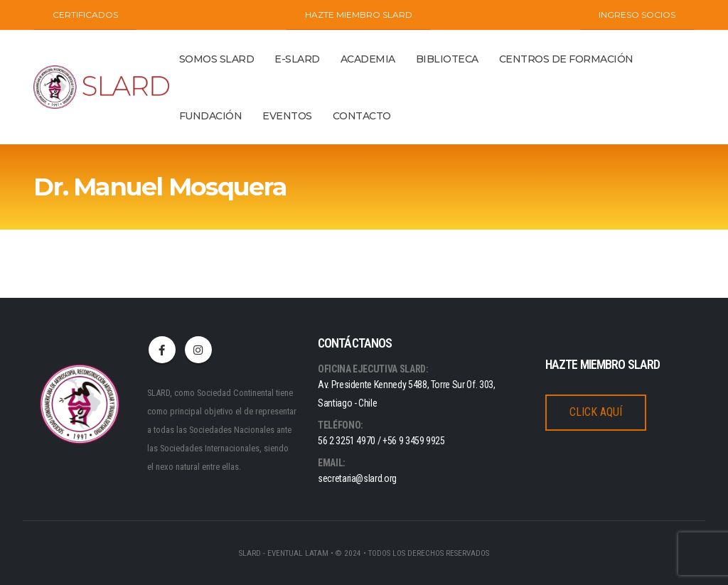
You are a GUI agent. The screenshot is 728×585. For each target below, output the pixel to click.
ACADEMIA (368, 59)
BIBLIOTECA (447, 59)
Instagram (198, 350)
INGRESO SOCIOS (637, 15)
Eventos (287, 116)
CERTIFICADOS (85, 15)
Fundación (211, 116)
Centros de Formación (566, 59)
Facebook (162, 350)
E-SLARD (297, 59)
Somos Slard (217, 59)
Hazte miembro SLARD (359, 15)
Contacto (362, 116)
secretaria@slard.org (357, 478)
